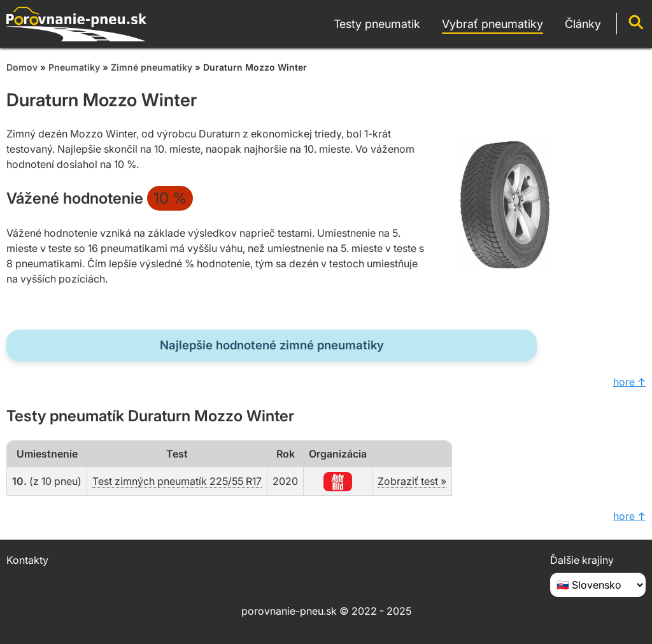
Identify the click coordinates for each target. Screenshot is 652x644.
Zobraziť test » (412, 481)
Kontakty (27, 560)
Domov (22, 67)
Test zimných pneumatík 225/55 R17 (177, 481)
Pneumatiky (74, 67)
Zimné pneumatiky (152, 67)
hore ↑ (629, 382)
